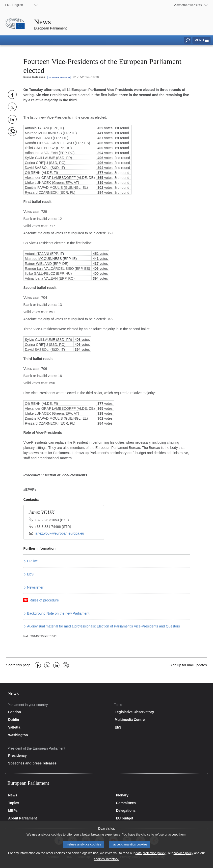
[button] (201, 40)
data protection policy (150, 858)
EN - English (14, 5)
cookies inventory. (106, 864)
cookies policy (184, 858)
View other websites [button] (188, 5)
